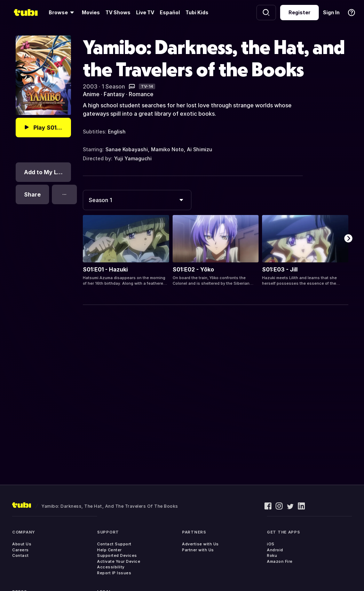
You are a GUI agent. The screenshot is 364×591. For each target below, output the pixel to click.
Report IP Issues (114, 573)
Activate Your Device (119, 561)
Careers (21, 550)
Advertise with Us (200, 544)
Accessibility (111, 567)
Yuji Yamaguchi (133, 158)
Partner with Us (198, 550)
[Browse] (62, 13)
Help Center (109, 550)
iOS (271, 544)
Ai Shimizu (200, 149)
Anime (91, 94)
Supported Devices (117, 555)
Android (275, 550)
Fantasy (114, 94)
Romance (141, 94)
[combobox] (137, 200)
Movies (91, 12)
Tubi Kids (197, 12)
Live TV (145, 12)
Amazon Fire (280, 561)
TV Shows (118, 12)
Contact (21, 555)
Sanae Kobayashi (127, 149)
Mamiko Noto (167, 149)
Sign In (331, 12)
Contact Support (114, 544)
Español (170, 12)
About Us (22, 544)
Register (299, 12)
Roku (272, 555)
